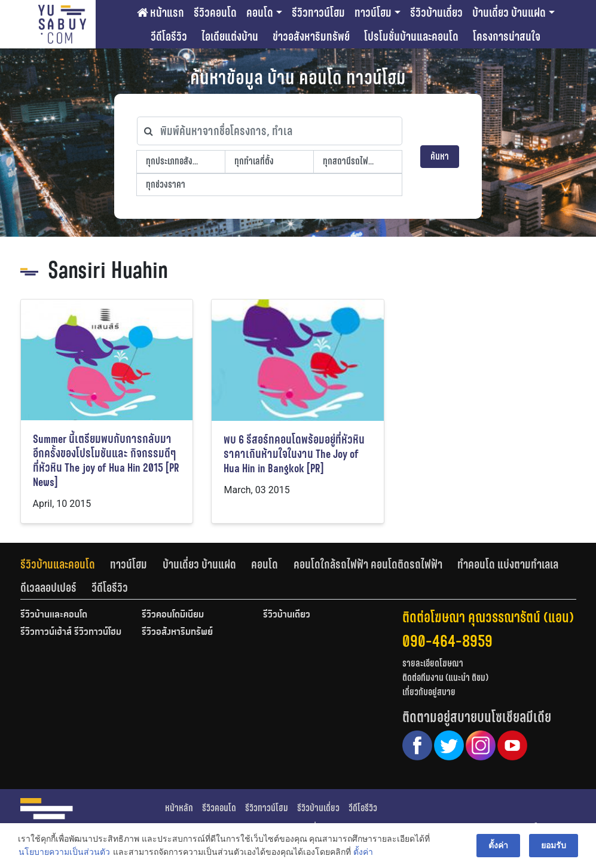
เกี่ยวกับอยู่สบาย (429, 692)
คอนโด (260, 13)
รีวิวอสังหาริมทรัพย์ (177, 632)
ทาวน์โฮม (373, 13)
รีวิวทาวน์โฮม (318, 13)
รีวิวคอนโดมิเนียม (173, 615)
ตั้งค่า (363, 852)
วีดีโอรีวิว (169, 36)
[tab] (65, 564)
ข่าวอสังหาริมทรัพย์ (311, 36)
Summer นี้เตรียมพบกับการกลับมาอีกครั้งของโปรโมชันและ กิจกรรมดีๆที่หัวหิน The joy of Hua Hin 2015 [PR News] (106, 461)
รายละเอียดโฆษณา (433, 663)
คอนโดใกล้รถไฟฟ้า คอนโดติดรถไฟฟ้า (368, 564)
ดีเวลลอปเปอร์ (48, 588)
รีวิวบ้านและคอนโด (58, 564)
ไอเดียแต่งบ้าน (230, 36)
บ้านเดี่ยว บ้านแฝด (509, 13)
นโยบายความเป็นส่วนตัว (64, 852)
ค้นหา (440, 156)
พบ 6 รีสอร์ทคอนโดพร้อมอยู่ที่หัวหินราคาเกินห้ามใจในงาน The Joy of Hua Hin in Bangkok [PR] (294, 454)
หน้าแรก (161, 13)
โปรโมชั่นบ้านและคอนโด (411, 36)
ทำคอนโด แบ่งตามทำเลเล (508, 564)
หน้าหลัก (179, 808)
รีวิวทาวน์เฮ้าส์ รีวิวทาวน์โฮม (71, 632)
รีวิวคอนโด (215, 13)
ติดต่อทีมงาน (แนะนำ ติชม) (445, 678)
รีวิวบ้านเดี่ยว (436, 13)
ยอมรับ (554, 845)
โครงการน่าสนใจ (507, 36)
